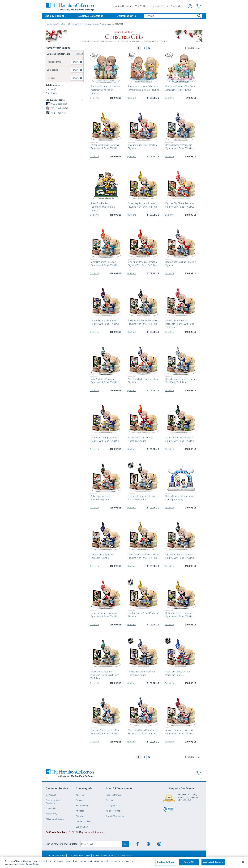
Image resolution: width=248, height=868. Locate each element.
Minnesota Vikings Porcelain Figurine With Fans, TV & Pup (104, 439)
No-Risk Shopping (123, 6)
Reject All (189, 862)
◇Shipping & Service (55, 819)
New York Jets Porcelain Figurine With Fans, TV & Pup (104, 381)
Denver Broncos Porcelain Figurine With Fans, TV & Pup (104, 322)
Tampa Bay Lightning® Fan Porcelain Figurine (141, 673)
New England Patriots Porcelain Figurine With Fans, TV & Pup (181, 322)
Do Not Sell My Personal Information (76, 832)
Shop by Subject (54, 16)
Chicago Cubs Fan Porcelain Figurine (142, 147)
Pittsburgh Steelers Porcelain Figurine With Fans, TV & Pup (105, 147)
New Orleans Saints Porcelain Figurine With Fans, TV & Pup (142, 556)
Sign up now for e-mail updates (62, 844)
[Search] (173, 16)
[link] (170, 810)
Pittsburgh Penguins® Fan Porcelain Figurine (141, 498)
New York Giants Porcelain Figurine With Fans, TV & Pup (142, 732)
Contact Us (51, 808)
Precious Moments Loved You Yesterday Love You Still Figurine (105, 90)
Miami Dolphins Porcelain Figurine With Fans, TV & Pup (104, 264)
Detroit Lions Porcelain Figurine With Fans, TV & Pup (181, 381)
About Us (80, 795)
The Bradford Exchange (56, 856)
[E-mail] (101, 844)
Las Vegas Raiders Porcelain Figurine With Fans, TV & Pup (179, 556)
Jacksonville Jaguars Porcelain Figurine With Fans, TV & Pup (106, 673)
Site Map (80, 816)
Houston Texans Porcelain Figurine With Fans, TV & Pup (104, 615)
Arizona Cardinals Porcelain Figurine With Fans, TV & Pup (179, 732)
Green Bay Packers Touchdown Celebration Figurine (106, 205)
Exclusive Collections (90, 16)
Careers (80, 800)
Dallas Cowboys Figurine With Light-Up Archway (180, 498)
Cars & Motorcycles (115, 816)
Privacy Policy (82, 806)
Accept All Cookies (213, 862)
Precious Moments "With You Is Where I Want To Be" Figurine (143, 88)
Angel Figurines (113, 811)
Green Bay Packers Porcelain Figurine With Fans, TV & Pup (142, 205)
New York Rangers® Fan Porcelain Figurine (177, 673)
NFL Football (58, 108)
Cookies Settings (166, 862)
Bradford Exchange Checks (104, 856)
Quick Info (94, 98)
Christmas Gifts (126, 16)
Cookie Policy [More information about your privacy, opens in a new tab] (32, 864)
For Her (50, 89)
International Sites (125, 856)
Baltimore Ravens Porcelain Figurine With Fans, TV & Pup (179, 615)
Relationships (53, 85)
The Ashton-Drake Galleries (79, 856)
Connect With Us (83, 821)
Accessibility (177, 6)
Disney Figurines (114, 806)
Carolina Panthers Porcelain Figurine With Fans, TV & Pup (104, 732)
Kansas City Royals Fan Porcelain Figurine (102, 556)
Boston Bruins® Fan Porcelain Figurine (143, 615)
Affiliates (80, 811)
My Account (51, 795)
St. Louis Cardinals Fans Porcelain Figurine (140, 439)
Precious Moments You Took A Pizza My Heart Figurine (181, 88)
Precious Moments (114, 795)
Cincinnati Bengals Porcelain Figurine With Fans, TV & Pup (142, 264)
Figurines (110, 800)
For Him (50, 93)
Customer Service (159, 6)
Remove (75, 62)
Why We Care (141, 6)
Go (125, 844)
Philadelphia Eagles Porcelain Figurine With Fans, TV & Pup (142, 322)
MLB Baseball (58, 104)
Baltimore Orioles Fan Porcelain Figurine (106, 498)
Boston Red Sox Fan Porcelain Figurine (180, 264)
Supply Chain (82, 827)
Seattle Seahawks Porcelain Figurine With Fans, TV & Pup (179, 439)
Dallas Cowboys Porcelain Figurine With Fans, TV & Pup (179, 147)
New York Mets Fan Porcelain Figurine (142, 381)
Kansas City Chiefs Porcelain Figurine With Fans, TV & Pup (179, 205)
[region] (124, 862)
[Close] (243, 862)
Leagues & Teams (55, 100)
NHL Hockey (58, 113)
